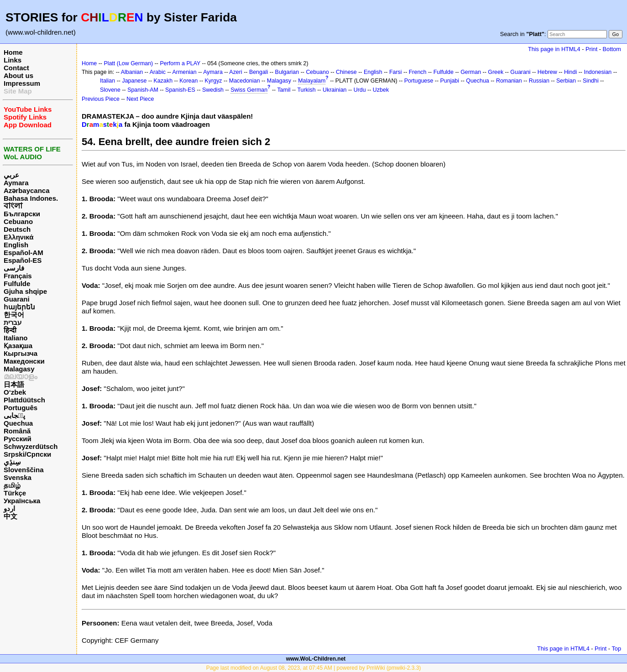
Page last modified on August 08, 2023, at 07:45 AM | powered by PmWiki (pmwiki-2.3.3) (314, 668)
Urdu (360, 90)
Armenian (184, 72)
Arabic (158, 72)
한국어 (14, 315)
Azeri (235, 72)
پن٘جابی (14, 415)
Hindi (570, 72)
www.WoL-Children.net (316, 659)
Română (17, 431)
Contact (16, 68)
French (418, 72)
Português (21, 408)
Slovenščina (24, 470)
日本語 (14, 384)
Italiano (16, 338)
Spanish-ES (180, 90)
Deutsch (17, 229)
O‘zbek (15, 392)
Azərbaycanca (27, 190)
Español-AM (24, 253)
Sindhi (591, 81)
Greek (496, 72)
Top (616, 649)
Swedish (213, 90)
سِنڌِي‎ (12, 462)
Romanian (509, 81)
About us (18, 76)
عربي (11, 175)
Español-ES (23, 260)
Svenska (18, 477)
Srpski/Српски (27, 454)
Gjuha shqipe (25, 291)
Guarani (17, 299)
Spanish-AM (143, 90)
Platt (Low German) (128, 63)
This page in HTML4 (554, 49)
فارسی (14, 268)
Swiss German (249, 90)
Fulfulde (17, 284)
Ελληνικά (18, 237)
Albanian (132, 72)
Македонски (24, 361)
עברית (13, 322)
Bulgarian (287, 72)
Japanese (134, 81)
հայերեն (19, 307)
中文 (10, 516)
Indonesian (598, 72)
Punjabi (450, 81)
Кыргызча (21, 353)
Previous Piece (101, 99)
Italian (107, 81)
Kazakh (163, 81)
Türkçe (15, 493)
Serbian (566, 81)
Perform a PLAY (180, 63)
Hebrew (547, 72)
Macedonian (245, 81)
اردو (9, 508)
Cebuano (18, 221)
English (16, 245)
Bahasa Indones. (31, 198)
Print (591, 49)
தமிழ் (12, 485)
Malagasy (19, 369)
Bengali (259, 72)
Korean (188, 81)
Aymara (16, 183)
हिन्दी (10, 330)
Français (18, 276)
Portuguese (419, 81)
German (471, 72)
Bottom (612, 49)
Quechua (18, 423)
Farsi (396, 72)
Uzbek (381, 90)
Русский (18, 439)
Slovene (110, 90)
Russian (539, 81)
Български (22, 214)
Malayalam (312, 81)
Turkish (306, 90)
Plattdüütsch (24, 400)
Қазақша (18, 346)
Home (13, 52)
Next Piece (140, 99)
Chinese (346, 72)
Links (13, 60)
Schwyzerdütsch (31, 446)
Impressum (22, 83)
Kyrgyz (214, 81)
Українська (22, 501)
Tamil (284, 90)
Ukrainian (335, 90)
